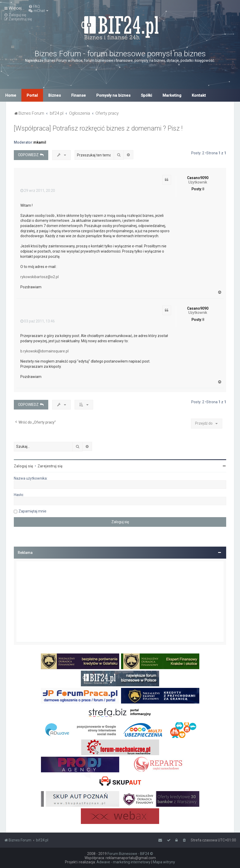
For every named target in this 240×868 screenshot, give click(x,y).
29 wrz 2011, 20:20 (38, 191)
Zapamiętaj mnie (32, 511)
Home (11, 95)
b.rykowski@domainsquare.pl (44, 351)
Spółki (146, 95)
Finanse (79, 95)
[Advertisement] (120, 602)
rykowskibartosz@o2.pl (40, 277)
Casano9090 (198, 178)
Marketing (172, 95)
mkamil (40, 142)
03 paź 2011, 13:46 (38, 321)
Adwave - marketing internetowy (124, 862)
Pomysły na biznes (113, 95)
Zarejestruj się (50, 466)
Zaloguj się (23, 466)
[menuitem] (34, 7)
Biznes (55, 95)
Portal (32, 95)
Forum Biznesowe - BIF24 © (130, 854)
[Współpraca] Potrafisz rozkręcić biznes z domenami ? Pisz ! (98, 128)
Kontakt (199, 95)
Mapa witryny (164, 862)
